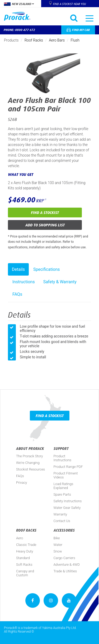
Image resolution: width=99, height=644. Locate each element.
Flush (75, 40)
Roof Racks (34, 40)
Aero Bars (57, 40)
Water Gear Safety (67, 508)
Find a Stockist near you (69, 4)
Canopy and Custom (25, 573)
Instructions (24, 282)
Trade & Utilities (65, 571)
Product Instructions (63, 458)
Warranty (60, 514)
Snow (58, 551)
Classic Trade (26, 545)
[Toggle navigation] (89, 18)
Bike (57, 538)
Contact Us (62, 521)
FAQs (17, 294)
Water (58, 545)
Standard (23, 558)
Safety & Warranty (60, 282)
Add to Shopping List (45, 225)
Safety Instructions (68, 501)
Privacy (22, 483)
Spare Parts (62, 494)
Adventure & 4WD (67, 565)
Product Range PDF (68, 467)
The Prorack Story (29, 456)
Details (18, 269)
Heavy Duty (25, 551)
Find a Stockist (45, 213)
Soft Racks (24, 565)
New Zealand (19, 4)
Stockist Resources (30, 469)
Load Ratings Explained (63, 486)
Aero (20, 538)
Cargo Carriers (64, 558)
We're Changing (28, 463)
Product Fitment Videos (66, 475)
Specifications (47, 269)
